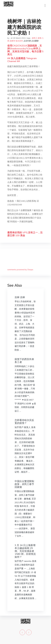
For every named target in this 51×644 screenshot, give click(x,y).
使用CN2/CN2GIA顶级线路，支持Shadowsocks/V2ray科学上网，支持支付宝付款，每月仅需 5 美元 (25, 50)
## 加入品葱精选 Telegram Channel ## (22, 60)
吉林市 (12, 41)
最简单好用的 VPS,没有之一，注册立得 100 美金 (25, 234)
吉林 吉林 (20, 297)
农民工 (35, 38)
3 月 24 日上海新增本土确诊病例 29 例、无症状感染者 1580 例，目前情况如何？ (25, 551)
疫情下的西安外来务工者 (24, 361)
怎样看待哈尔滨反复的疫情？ (24, 422)
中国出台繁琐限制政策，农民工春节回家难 (24, 484)
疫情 (40, 38)
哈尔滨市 (19, 41)
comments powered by (20, 270)
